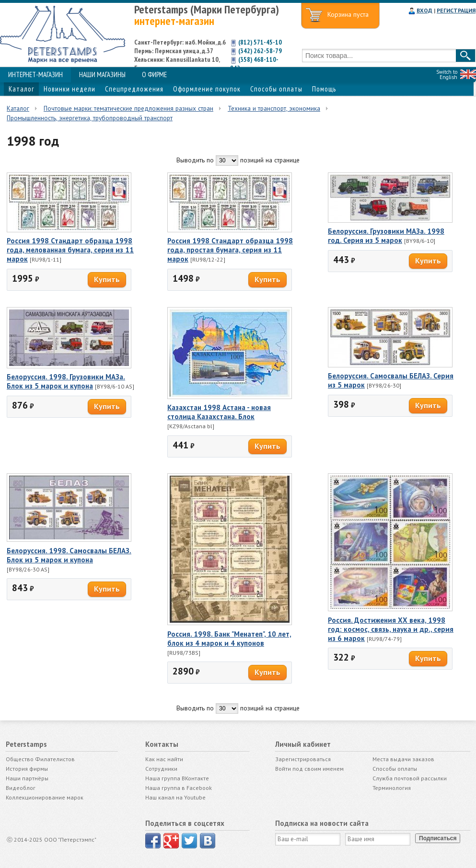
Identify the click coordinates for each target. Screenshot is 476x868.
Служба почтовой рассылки (410, 778)
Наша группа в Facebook (179, 788)
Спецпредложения (134, 89)
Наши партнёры (27, 778)
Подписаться (438, 838)
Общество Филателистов (40, 759)
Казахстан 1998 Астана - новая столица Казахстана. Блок (219, 412)
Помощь (324, 89)
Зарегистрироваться (303, 759)
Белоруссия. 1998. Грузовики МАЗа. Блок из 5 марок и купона (66, 381)
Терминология (392, 788)
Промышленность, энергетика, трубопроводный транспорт (90, 118)
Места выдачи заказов (403, 759)
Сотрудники (161, 769)
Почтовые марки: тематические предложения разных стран (128, 108)
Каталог (21, 89)
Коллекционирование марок (45, 797)
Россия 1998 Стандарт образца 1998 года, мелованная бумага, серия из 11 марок (70, 250)
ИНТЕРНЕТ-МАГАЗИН (35, 74)
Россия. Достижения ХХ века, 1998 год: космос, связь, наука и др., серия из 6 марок (391, 629)
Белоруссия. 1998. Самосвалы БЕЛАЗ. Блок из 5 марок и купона (69, 555)
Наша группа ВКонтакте (177, 778)
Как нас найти (164, 759)
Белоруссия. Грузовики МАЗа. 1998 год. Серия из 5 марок (386, 236)
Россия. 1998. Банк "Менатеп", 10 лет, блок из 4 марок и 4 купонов (229, 639)
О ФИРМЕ (154, 74)
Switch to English (447, 74)
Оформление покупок (207, 89)
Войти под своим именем (309, 769)
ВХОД (424, 10)
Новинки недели (70, 89)
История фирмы (27, 769)
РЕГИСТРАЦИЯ (456, 10)
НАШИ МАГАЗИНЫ (102, 74)
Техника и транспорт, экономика (274, 108)
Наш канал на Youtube (175, 797)
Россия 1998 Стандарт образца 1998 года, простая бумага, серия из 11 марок (230, 250)
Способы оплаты (276, 89)
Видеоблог (21, 788)
